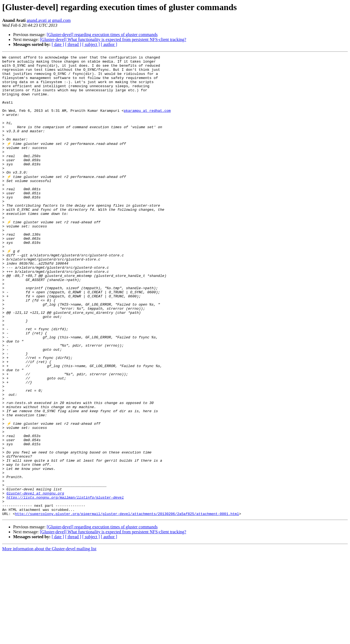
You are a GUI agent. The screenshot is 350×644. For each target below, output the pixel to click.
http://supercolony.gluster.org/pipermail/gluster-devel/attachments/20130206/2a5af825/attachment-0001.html (127, 604)
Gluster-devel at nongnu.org (35, 579)
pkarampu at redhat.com (147, 122)
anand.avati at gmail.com (49, 20)
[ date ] (58, 44)
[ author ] (109, 44)
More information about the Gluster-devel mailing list (49, 639)
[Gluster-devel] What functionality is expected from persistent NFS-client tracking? (113, 39)
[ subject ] (91, 44)
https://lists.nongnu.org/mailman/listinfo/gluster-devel (65, 584)
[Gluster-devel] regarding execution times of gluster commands (102, 35)
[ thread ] (73, 44)
